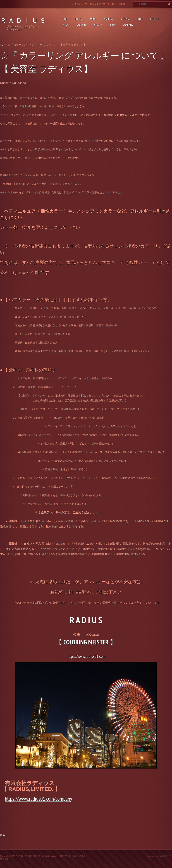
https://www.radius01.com (86, 656)
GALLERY (109, 19)
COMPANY (128, 25)
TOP (65, 19)
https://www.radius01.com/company (38, 799)
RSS (113, 4)
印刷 (123, 4)
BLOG (139, 19)
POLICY (79, 19)
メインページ (80, 4)
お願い (98, 25)
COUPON (81, 25)
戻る (3, 835)
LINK (113, 25)
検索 (169, 4)
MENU (93, 19)
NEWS (66, 25)
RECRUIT (155, 19)
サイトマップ (99, 4)
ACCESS (125, 19)
